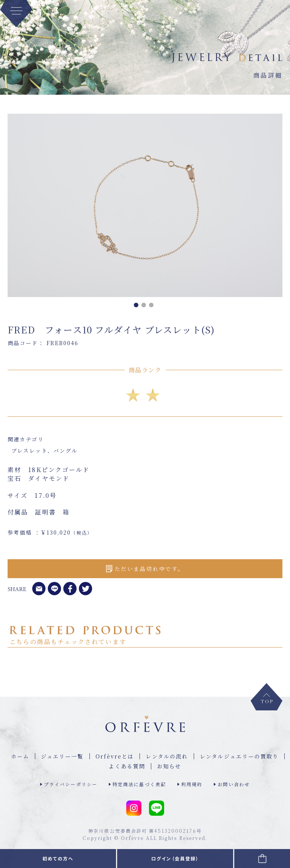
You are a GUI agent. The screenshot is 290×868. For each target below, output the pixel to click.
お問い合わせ (234, 784)
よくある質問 (127, 766)
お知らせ (169, 766)
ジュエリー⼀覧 (62, 756)
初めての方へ (58, 858)
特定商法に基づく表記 (139, 784)
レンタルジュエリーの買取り (239, 756)
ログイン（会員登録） (175, 858)
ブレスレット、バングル (45, 450)
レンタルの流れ (167, 756)
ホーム (20, 756)
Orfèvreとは (115, 756)
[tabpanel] (145, 205)
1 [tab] (138, 307)
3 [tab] (153, 307)
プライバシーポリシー (71, 784)
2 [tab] (145, 307)
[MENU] (16, 14)
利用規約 (192, 784)
